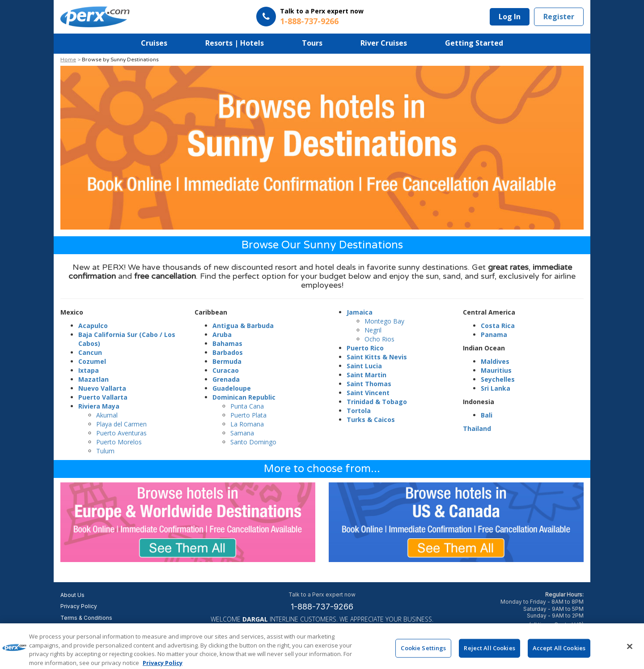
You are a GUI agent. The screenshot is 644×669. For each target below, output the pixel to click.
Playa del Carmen (121, 424)
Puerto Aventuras (121, 433)
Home (68, 60)
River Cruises (384, 43)
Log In (510, 17)
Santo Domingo (253, 442)
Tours (312, 43)
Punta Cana (247, 406)
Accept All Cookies (559, 654)
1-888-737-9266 (322, 607)
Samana (242, 433)
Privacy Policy (79, 606)
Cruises (154, 43)
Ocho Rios (379, 339)
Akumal (107, 415)
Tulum (105, 451)
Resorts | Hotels (235, 43)
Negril (373, 330)
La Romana (247, 424)
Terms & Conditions (86, 618)
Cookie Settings (423, 654)
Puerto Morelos (119, 442)
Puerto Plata (248, 415)
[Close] (630, 652)
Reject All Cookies (489, 654)
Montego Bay (384, 321)
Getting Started (474, 43)
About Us (72, 595)
